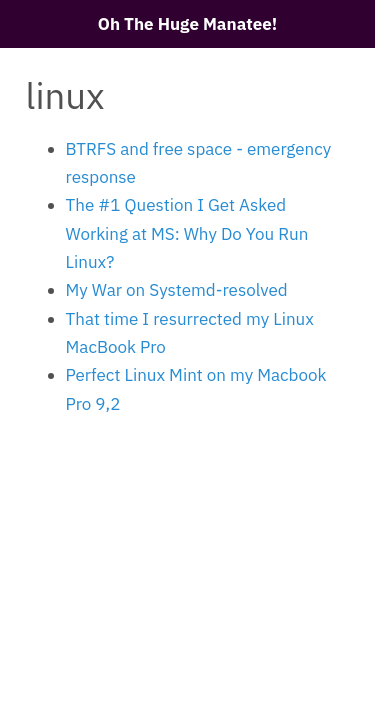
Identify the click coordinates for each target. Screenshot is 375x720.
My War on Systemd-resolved (177, 290)
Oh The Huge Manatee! (188, 24)
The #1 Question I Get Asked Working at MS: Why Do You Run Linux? (187, 233)
